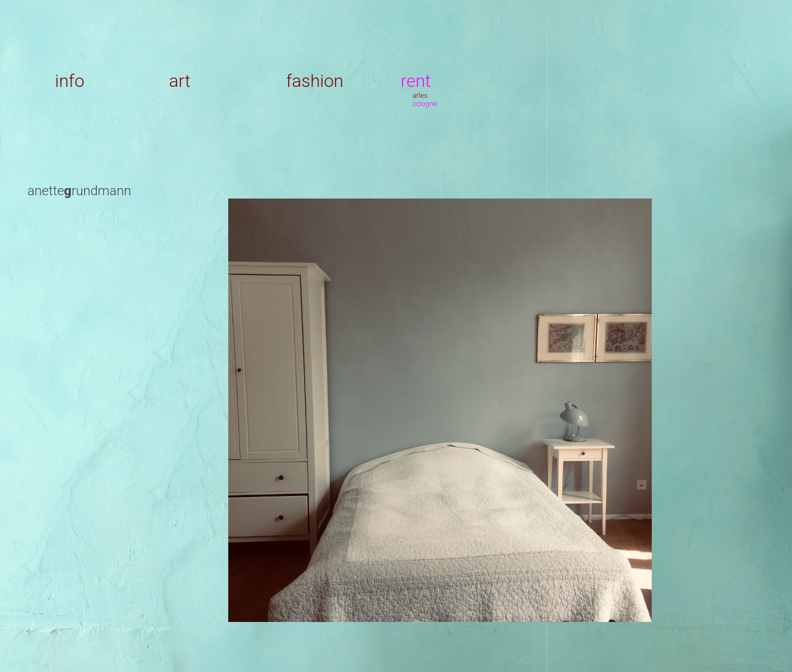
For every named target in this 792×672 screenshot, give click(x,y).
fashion (315, 81)
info (70, 81)
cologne (425, 104)
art (180, 81)
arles (420, 95)
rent (416, 81)
